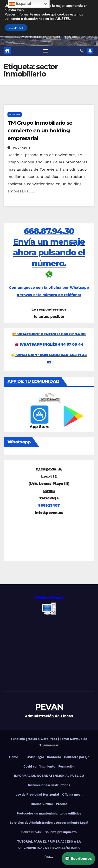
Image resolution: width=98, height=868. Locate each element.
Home (14, 757)
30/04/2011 (21, 148)
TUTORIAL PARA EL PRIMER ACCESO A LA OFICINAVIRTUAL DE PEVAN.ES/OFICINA (49, 845)
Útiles (49, 857)
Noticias (15, 114)
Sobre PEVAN (32, 832)
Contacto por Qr (76, 757)
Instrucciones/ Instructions (49, 785)
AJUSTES (63, 19)
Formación (66, 766)
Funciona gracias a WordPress (34, 739)
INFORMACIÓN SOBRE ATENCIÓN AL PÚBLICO (49, 776)
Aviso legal (36, 757)
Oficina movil (72, 795)
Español (20, 4)
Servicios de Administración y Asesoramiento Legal (49, 823)
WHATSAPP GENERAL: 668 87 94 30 (52, 334)
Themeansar (49, 745)
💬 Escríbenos (78, 858)
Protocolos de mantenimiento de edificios (49, 813)
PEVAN (49, 707)
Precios (62, 804)
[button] (82, 51)
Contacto (54, 757)
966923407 (49, 505)
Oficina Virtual (42, 804)
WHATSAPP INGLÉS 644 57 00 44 (52, 344)
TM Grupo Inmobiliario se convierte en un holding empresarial (40, 131)
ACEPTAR (16, 28)
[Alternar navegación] (46, 51)
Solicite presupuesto (61, 832)
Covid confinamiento (39, 766)
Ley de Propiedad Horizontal (37, 795)
